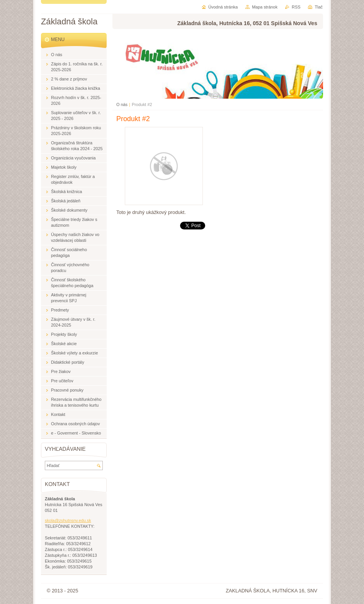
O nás (122, 104)
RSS (296, 7)
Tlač (319, 7)
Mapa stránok (265, 7)
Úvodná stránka (223, 7)
